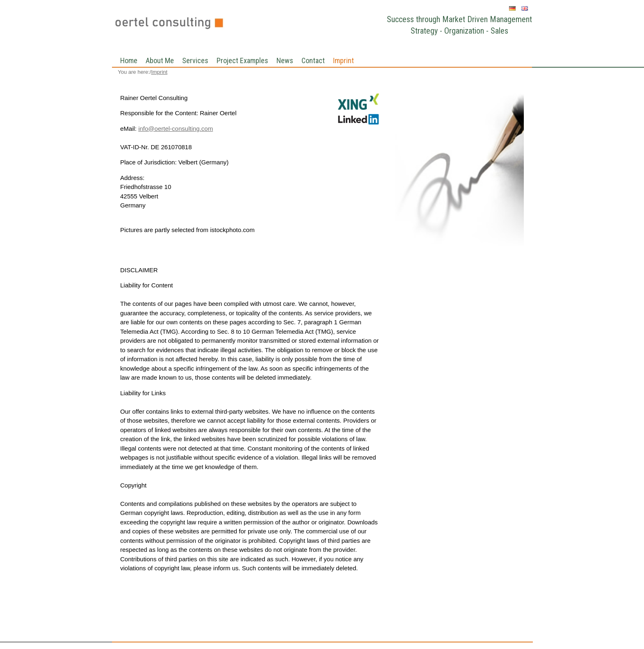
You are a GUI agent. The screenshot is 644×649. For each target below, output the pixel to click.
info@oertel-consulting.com (176, 129)
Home (129, 61)
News (285, 61)
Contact (313, 61)
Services (195, 61)
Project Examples (242, 61)
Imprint (344, 61)
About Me (160, 61)
